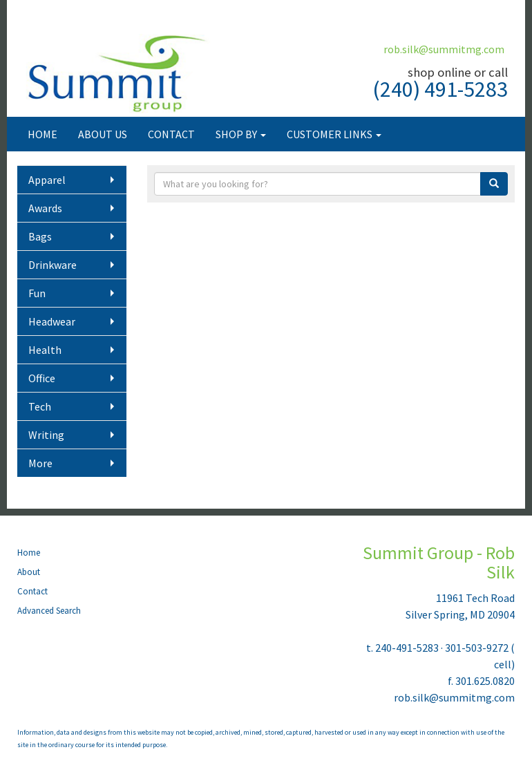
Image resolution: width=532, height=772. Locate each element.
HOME (42, 134)
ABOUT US (103, 134)
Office (42, 378)
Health (45, 350)
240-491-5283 (407, 648)
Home (29, 553)
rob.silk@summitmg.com (444, 49)
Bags (40, 236)
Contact (32, 591)
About (29, 572)
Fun (37, 293)
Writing (46, 435)
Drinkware (53, 265)
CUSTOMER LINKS (334, 134)
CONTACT (171, 134)
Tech (40, 406)
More (40, 463)
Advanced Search (49, 611)
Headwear (52, 321)
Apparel (47, 180)
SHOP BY (241, 134)
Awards (45, 208)
